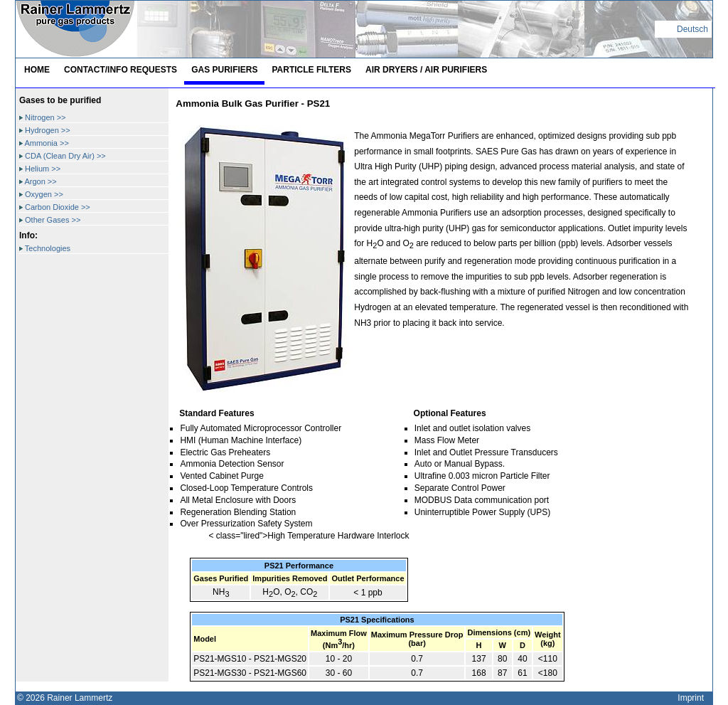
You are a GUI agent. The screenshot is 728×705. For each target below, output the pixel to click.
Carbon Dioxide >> (55, 207)
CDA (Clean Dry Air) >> (63, 156)
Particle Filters (311, 70)
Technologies (45, 248)
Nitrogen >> (43, 117)
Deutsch (692, 29)
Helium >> (40, 169)
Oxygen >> (41, 194)
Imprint (691, 698)
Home (37, 70)
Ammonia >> (44, 143)
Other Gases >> (50, 220)
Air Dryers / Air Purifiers (426, 70)
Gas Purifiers (224, 70)
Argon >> (38, 181)
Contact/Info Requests (121, 70)
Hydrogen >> (45, 130)
